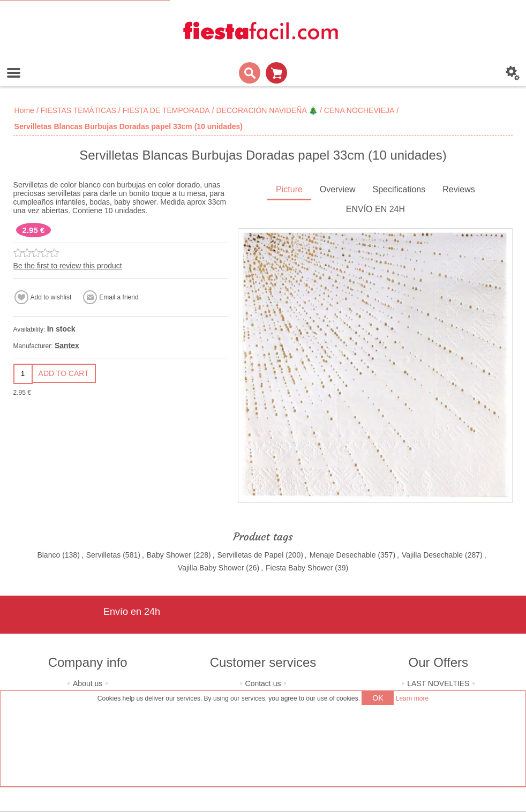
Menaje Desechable (343, 555)
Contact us (263, 683)
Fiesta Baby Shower (299, 568)
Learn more (412, 698)
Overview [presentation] (338, 189)
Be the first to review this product (68, 266)
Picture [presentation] (289, 189)
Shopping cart (276, 73)
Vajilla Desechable (432, 555)
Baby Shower (169, 555)
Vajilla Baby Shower (211, 568)
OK (378, 698)
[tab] (289, 190)
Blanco (48, 555)
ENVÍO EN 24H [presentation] (375, 209)
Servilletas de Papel (251, 555)
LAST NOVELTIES (438, 683)
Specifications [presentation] (399, 189)
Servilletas (104, 555)
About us (88, 683)
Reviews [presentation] (459, 189)
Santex (67, 345)
